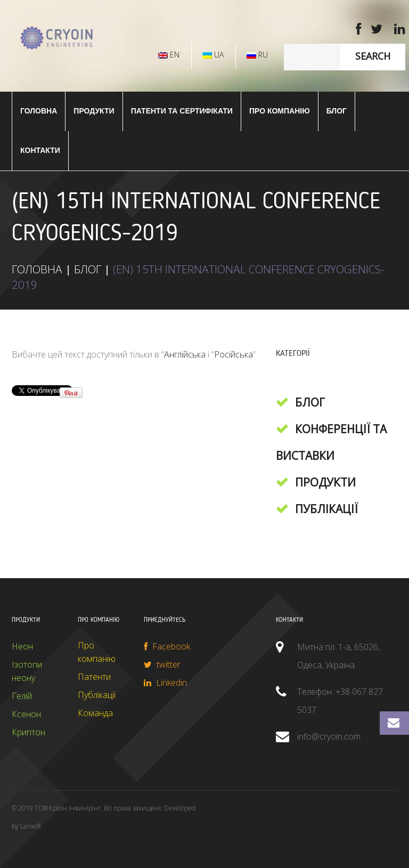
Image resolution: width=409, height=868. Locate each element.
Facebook (167, 646)
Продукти (325, 482)
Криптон (28, 732)
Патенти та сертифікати (182, 111)
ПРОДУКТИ (94, 111)
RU (257, 55)
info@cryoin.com (329, 736)
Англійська (185, 354)
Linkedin (165, 683)
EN (169, 55)
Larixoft (31, 826)
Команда (95, 713)
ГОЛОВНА (39, 111)
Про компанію (280, 111)
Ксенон (26, 714)
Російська (234, 354)
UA (213, 55)
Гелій (22, 696)
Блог (337, 111)
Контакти (40, 150)
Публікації (326, 509)
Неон (22, 646)
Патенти (94, 677)
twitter (162, 664)
